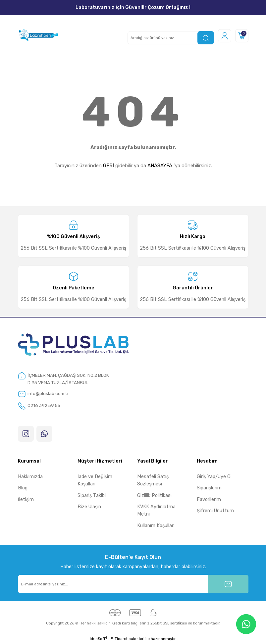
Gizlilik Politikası (154, 496)
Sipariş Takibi (92, 496)
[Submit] (228, 584)
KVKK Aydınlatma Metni (156, 511)
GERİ (108, 166)
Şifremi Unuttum (215, 511)
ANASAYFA (160, 166)
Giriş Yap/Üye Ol (214, 477)
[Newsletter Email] (133, 584)
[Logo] (38, 36)
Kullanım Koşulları (156, 526)
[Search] (171, 38)
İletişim (26, 500)
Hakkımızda (30, 477)
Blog (23, 489)
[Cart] (242, 36)
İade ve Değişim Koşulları (95, 481)
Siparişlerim (209, 489)
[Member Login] (225, 36)
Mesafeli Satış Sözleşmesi (153, 481)
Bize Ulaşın (89, 507)
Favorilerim (209, 500)
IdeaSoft (99, 639)
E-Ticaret (119, 639)
